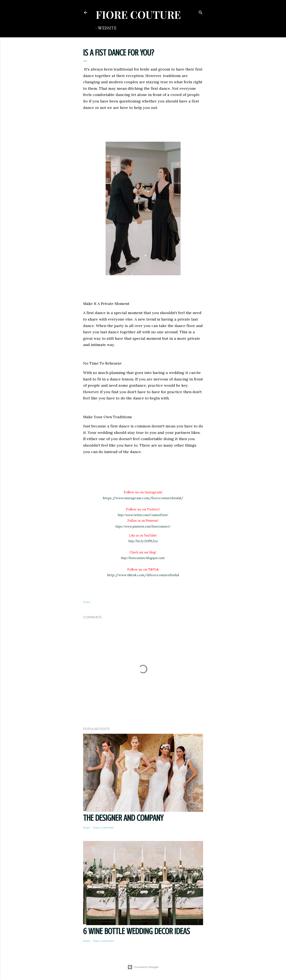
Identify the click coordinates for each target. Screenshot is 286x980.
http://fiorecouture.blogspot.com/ (143, 558)
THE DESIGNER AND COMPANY (123, 818)
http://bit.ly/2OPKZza (143, 541)
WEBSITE (107, 28)
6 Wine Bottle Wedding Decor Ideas (137, 931)
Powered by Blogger (143, 967)
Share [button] (87, 602)
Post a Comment (104, 828)
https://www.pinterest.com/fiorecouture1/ (143, 526)
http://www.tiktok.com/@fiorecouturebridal (143, 575)
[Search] (201, 12)
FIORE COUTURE (138, 15)
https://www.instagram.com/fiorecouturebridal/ (143, 498)
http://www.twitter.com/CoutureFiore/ (143, 515)
